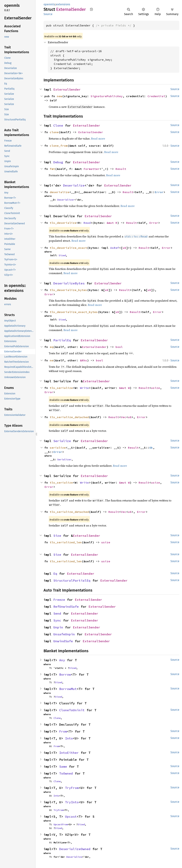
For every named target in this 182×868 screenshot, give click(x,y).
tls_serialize (61, 388)
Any (62, 660)
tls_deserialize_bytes (68, 290)
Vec (124, 417)
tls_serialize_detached (69, 417)
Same (63, 766)
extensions (63, 4)
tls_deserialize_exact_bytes (74, 312)
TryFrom (72, 788)
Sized (62, 255)
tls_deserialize (63, 223)
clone (54, 132)
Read (87, 223)
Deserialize (74, 185)
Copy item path (91, 9)
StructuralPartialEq (72, 580)
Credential (156, 96)
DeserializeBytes (69, 283)
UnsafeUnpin (64, 634)
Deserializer (66, 200)
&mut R (112, 223)
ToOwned (66, 773)
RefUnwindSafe (66, 607)
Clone (58, 125)
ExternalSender (67, 89)
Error (159, 192)
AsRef (115, 248)
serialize (58, 448)
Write (84, 388)
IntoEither (69, 753)
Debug (58, 162)
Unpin (58, 627)
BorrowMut (68, 689)
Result (121, 169)
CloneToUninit (72, 710)
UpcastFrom (61, 824)
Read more (98, 138)
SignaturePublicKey (107, 96)
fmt (52, 169)
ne (52, 360)
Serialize (62, 441)
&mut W (124, 388)
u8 (124, 248)
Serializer (64, 459)
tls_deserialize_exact (68, 248)
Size (57, 536)
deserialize (60, 192)
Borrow (65, 674)
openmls (49, 4)
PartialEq (62, 340)
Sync (57, 620)
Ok (151, 448)
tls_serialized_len (66, 542)
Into (69, 738)
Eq (55, 574)
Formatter (92, 169)
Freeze (59, 600)
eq (52, 347)
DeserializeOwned (75, 849)
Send (57, 613)
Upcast (71, 816)
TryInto (72, 802)
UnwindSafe (63, 641)
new (60, 96)
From (63, 731)
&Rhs (84, 360)
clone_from (59, 146)
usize (156, 388)
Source (48, 14)
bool (119, 347)
